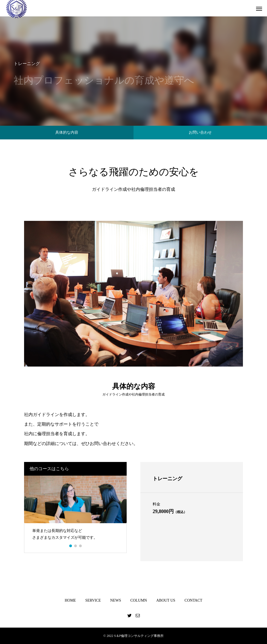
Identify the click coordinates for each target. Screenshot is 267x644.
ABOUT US (166, 600)
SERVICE (93, 600)
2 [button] (76, 546)
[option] (75, 510)
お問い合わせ (200, 132)
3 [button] (81, 546)
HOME (70, 600)
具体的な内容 (67, 132)
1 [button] (71, 546)
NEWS (116, 600)
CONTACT (194, 600)
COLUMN (139, 600)
